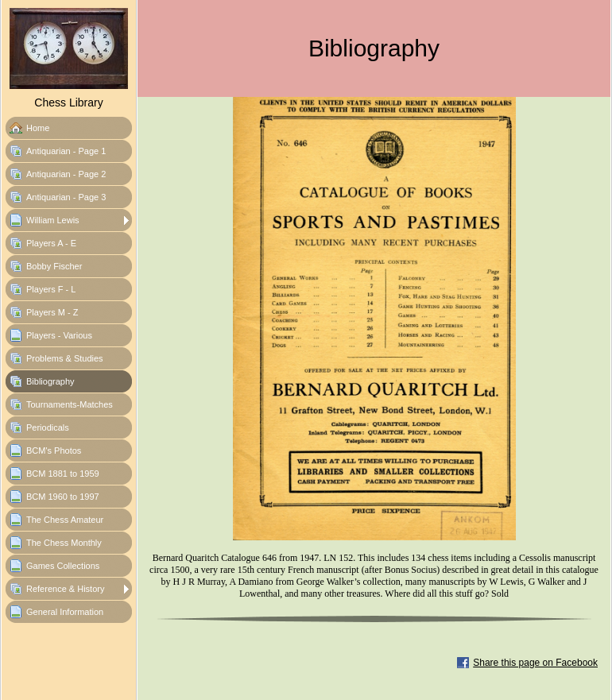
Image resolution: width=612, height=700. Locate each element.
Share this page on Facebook (535, 663)
